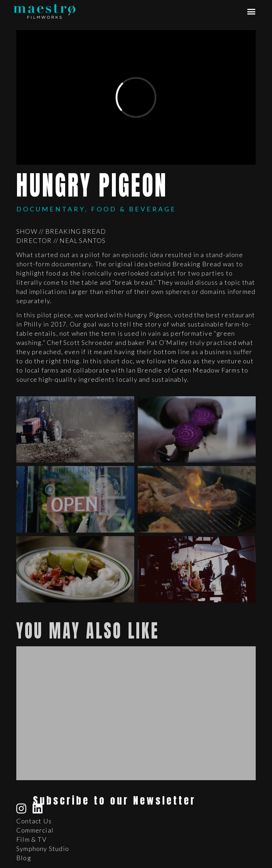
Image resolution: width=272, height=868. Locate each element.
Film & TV (32, 839)
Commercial (35, 830)
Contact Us (34, 821)
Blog (24, 858)
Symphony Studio (43, 849)
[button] (252, 12)
